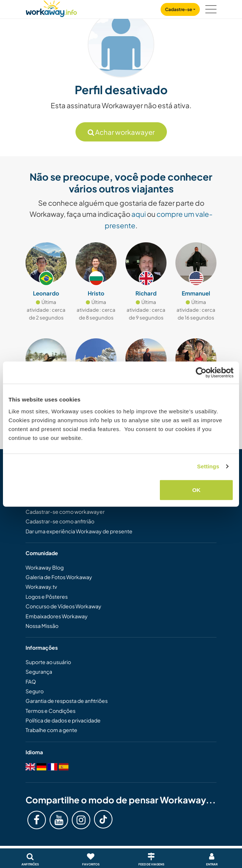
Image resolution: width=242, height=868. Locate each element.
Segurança (39, 671)
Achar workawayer (121, 132)
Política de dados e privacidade (63, 720)
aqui (139, 214)
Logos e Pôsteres (47, 597)
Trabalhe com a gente (51, 730)
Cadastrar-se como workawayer (65, 512)
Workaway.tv (41, 587)
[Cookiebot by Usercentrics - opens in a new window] (201, 373)
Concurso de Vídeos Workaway (63, 606)
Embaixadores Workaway (57, 616)
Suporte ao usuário (48, 662)
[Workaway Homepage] (51, 8)
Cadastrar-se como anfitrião (60, 521)
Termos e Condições (51, 711)
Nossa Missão (42, 626)
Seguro (35, 691)
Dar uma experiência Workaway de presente (79, 531)
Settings (208, 466)
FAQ (31, 681)
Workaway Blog (45, 567)
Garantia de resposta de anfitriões (67, 701)
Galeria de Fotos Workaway (59, 577)
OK (196, 490)
